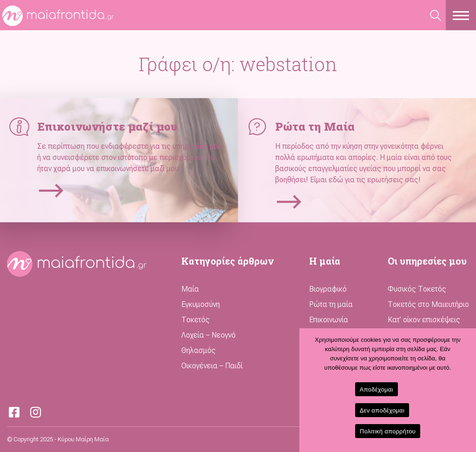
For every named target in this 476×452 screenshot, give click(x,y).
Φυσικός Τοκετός (417, 289)
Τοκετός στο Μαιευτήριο (428, 304)
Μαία (190, 289)
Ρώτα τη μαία (331, 304)
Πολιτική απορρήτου (388, 431)
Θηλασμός (198, 350)
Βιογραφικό (328, 289)
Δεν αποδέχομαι (382, 410)
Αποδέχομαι (377, 389)
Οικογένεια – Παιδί (212, 366)
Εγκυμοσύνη (201, 304)
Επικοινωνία (329, 320)
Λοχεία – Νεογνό (208, 335)
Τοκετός (195, 320)
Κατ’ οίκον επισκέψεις (424, 320)
